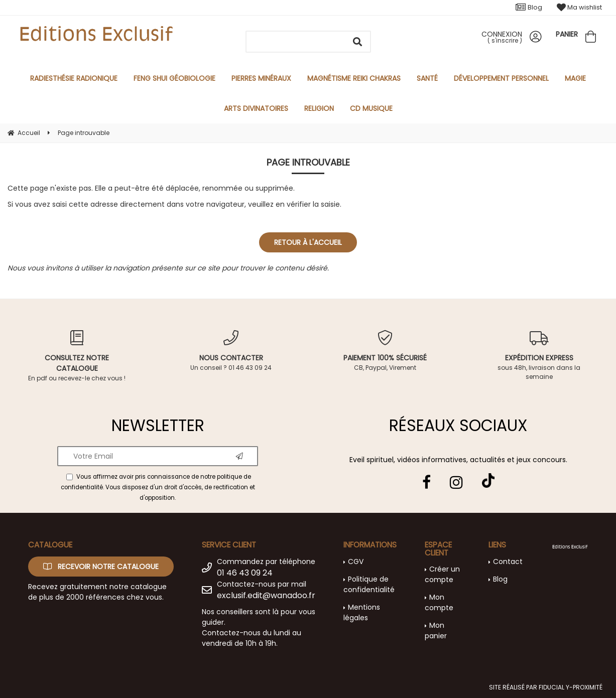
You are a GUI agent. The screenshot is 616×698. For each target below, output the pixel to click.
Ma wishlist (579, 7)
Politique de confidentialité (369, 584)
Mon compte (439, 602)
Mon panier (436, 631)
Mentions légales (362, 612)
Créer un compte (442, 574)
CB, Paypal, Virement (385, 351)
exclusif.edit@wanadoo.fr (266, 595)
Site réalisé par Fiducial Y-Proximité (546, 687)
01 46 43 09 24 (245, 573)
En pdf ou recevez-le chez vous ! (77, 356)
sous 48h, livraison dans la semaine (539, 356)
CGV (356, 562)
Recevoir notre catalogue (101, 567)
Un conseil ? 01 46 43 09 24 (231, 351)
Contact (508, 562)
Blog (529, 7)
